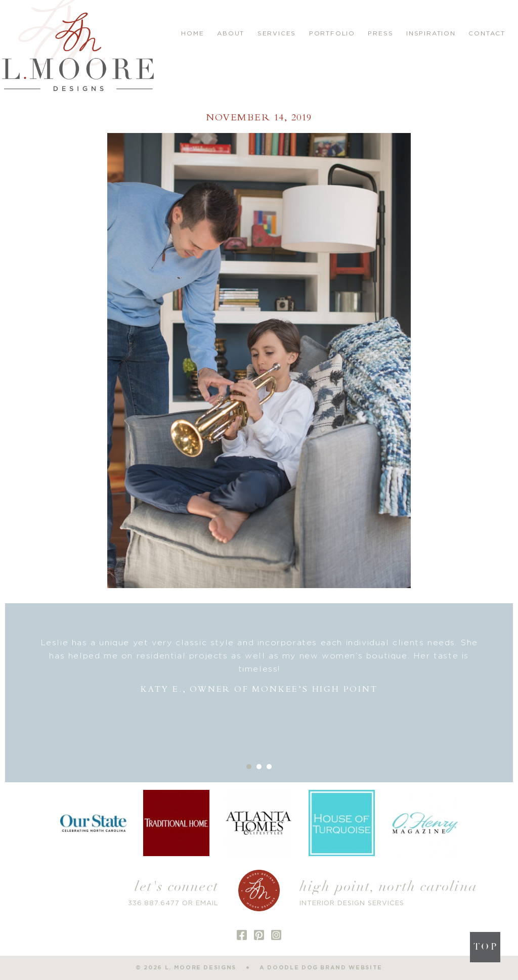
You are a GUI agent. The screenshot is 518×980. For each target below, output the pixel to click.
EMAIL (207, 903)
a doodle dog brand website (321, 968)
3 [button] (269, 767)
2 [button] (259, 767)
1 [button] (249, 767)
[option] (259, 666)
